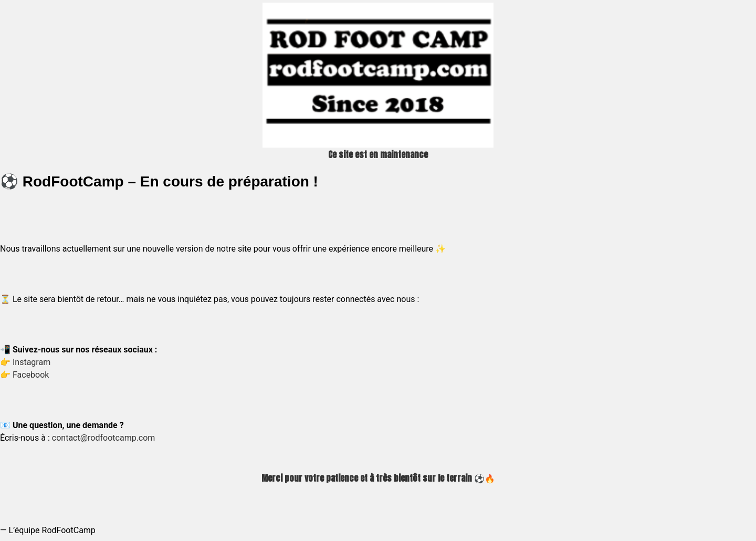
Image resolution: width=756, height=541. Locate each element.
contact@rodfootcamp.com (104, 438)
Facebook (31, 375)
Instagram (31, 362)
